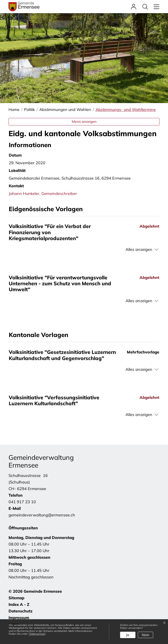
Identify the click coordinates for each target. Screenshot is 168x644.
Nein (145, 635)
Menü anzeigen (84, 121)
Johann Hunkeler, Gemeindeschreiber (43, 194)
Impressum (19, 618)
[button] (146, 6)
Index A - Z (19, 604)
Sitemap (16, 598)
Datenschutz (21, 611)
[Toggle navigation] (156, 6)
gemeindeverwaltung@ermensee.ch (42, 515)
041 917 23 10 (22, 502)
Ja (128, 635)
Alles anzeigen (139, 249)
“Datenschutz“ (37, 634)
